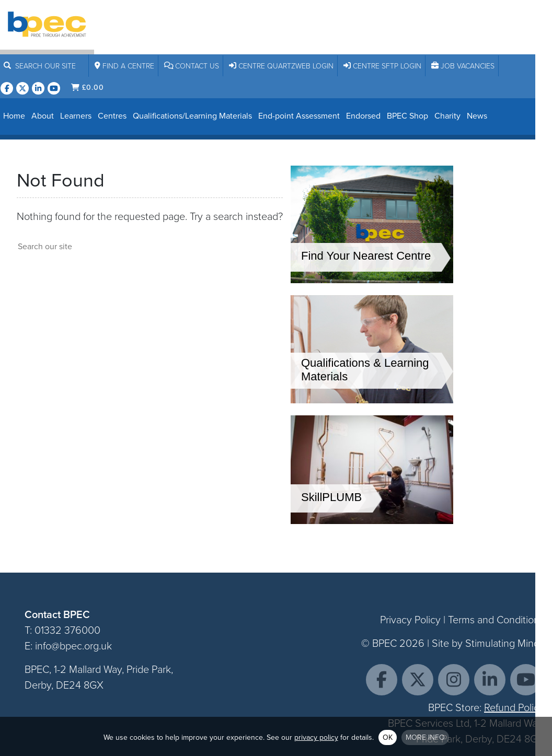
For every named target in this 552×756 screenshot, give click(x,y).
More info (425, 737)
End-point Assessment (299, 116)
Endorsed (363, 116)
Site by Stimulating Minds (488, 643)
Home (14, 116)
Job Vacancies (463, 66)
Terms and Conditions (496, 620)
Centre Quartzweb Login (281, 66)
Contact (192, 66)
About (43, 116)
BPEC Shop (407, 116)
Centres (112, 116)
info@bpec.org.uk (73, 646)
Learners (76, 116)
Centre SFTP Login (382, 66)
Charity (447, 116)
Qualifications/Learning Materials (192, 116)
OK (388, 737)
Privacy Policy (410, 620)
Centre (124, 66)
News (477, 116)
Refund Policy (514, 707)
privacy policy (316, 737)
